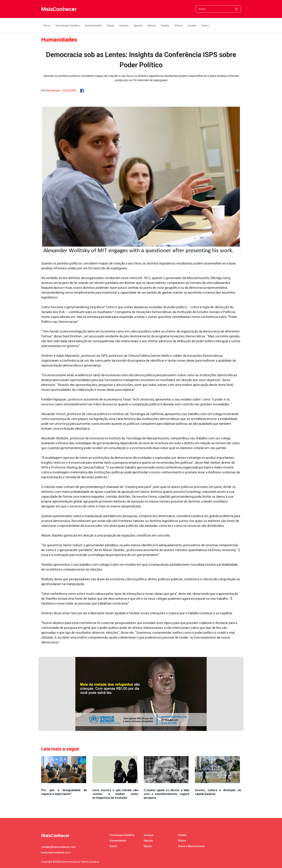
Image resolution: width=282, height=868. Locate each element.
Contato (192, 26)
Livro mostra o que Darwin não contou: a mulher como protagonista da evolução (115, 794)
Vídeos (178, 26)
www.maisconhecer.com (56, 853)
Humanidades (93, 26)
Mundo (152, 26)
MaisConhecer (59, 9)
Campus (124, 26)
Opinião (138, 26)
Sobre (205, 26)
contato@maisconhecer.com (58, 847)
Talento (165, 26)
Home (47, 26)
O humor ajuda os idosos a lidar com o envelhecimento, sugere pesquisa (167, 794)
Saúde (110, 26)
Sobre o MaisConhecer (191, 846)
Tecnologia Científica (68, 26)
